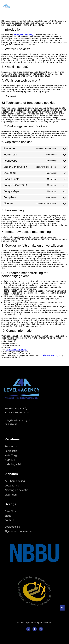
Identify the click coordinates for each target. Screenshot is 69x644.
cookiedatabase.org (49, 355)
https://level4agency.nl (25, 35)
